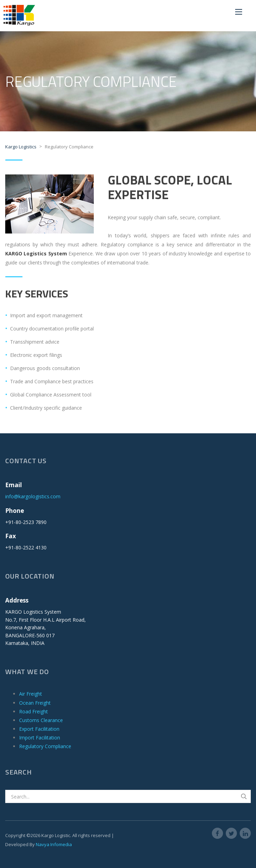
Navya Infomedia (54, 844)
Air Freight (31, 694)
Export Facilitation (39, 729)
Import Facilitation (40, 738)
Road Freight (34, 711)
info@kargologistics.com (33, 496)
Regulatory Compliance (45, 746)
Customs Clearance (41, 720)
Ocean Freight (35, 703)
